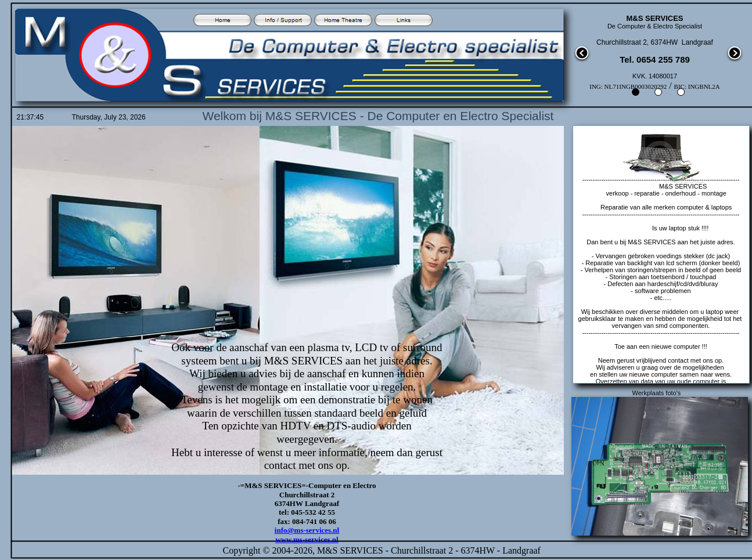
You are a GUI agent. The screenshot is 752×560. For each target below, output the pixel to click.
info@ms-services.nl (307, 530)
